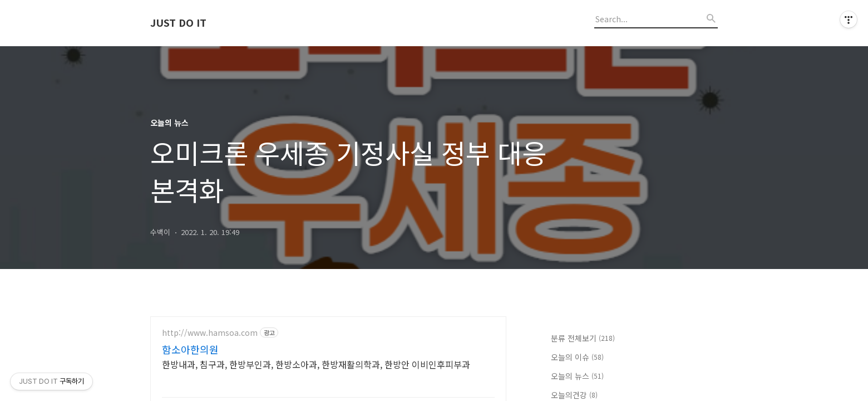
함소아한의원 (190, 349)
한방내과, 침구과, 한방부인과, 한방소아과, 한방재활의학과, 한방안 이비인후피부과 (316, 364)
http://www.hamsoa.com (210, 333)
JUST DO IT (178, 23)
